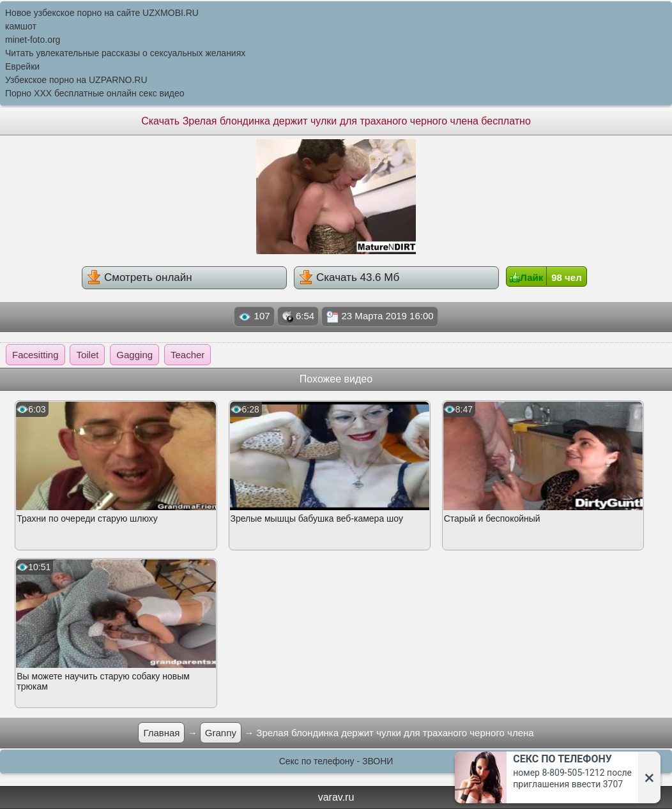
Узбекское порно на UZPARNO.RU (76, 80)
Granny (221, 733)
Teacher (187, 355)
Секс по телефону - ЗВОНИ (336, 761)
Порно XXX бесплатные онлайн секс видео (95, 93)
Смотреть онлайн (139, 277)
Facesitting (35, 355)
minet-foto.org (33, 40)
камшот (21, 26)
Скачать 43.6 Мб (349, 277)
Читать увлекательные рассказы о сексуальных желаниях (125, 53)
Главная (161, 733)
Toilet (87, 355)
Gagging (134, 355)
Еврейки (22, 66)
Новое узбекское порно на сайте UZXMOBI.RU (102, 13)
